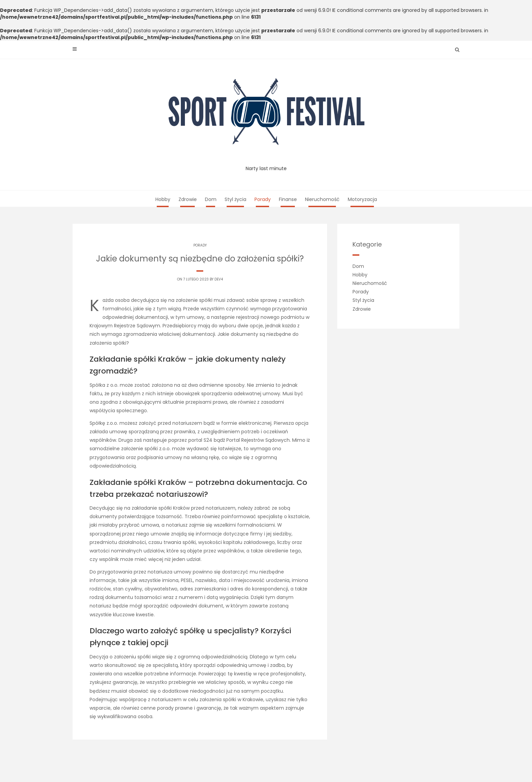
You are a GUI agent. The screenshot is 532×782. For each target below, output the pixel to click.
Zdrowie (188, 199)
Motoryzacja (362, 199)
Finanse (288, 199)
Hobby (163, 199)
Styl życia (235, 199)
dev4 (219, 279)
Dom (211, 199)
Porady (263, 199)
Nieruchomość (322, 199)
